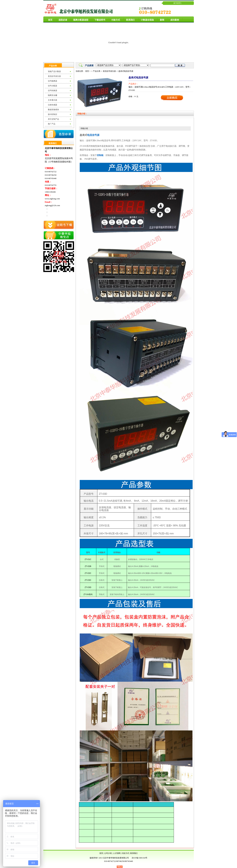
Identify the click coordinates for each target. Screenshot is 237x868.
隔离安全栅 (53, 95)
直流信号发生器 (54, 76)
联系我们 (129, 19)
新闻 (161, 19)
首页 (49, 19)
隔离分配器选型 (80, 19)
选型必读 (62, 19)
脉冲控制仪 (53, 114)
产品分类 (97, 71)
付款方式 (114, 19)
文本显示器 (53, 100)
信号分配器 (53, 86)
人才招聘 (117, 853)
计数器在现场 (146, 19)
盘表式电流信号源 (126, 71)
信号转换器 (53, 91)
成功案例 (173, 19)
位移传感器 (53, 105)
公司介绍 (108, 853)
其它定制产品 (53, 119)
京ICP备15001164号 (139, 858)
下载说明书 (99, 19)
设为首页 (177, 3)
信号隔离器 (53, 81)
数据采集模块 (53, 110)
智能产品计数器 (54, 71)
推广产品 (52, 124)
